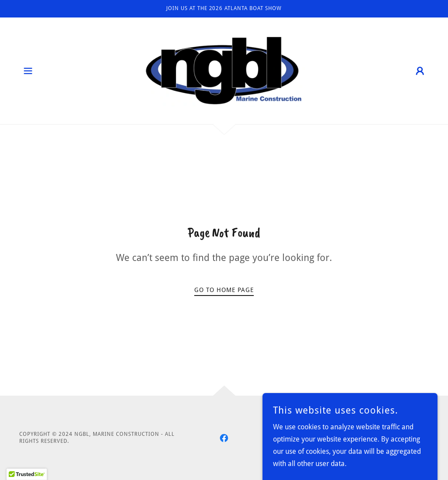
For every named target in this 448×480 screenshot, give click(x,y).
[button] (28, 71)
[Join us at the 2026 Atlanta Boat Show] (224, 9)
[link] (224, 70)
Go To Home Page (224, 290)
